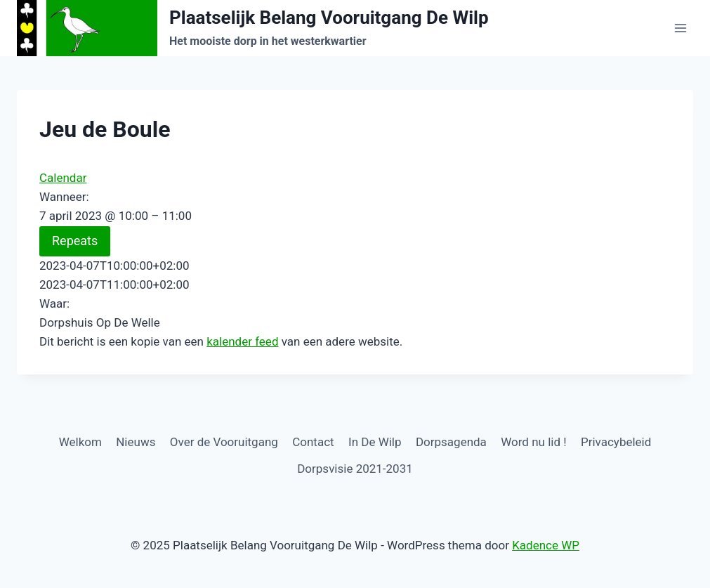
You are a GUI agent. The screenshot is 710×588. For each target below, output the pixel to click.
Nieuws (136, 442)
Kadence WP (546, 545)
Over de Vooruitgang (224, 442)
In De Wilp (375, 442)
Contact (313, 442)
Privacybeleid (616, 442)
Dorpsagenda (451, 442)
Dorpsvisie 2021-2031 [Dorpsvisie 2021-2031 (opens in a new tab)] (355, 469)
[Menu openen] (680, 28)
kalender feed (242, 341)
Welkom (80, 442)
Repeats (75, 241)
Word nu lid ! (533, 442)
